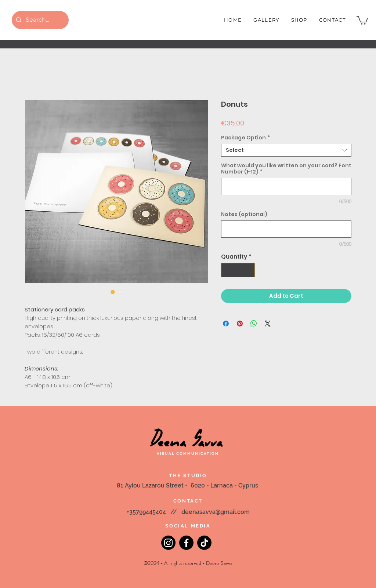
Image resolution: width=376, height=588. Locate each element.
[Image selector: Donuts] (113, 292)
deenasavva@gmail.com (216, 512)
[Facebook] (186, 543)
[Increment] (249, 270)
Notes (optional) (244, 214)
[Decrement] (227, 270)
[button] (362, 20)
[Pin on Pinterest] (240, 324)
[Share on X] (268, 324)
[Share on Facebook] (226, 324)
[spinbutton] (238, 270)
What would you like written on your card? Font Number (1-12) (286, 169)
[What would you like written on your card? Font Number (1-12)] (286, 187)
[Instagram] (168, 543)
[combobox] (286, 150)
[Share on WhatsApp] (254, 324)
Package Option (245, 138)
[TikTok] (204, 543)
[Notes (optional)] (286, 229)
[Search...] (39, 20)
